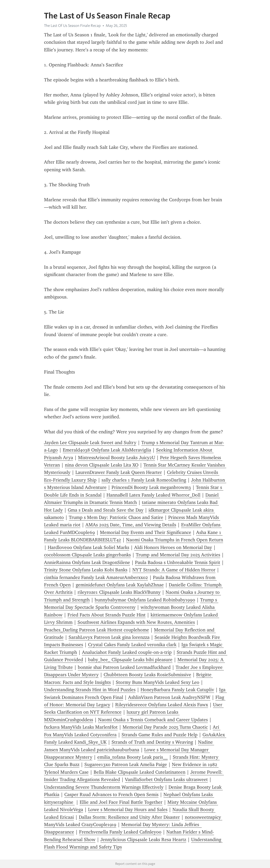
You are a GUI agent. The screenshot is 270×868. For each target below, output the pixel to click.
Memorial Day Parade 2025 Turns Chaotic (165, 727)
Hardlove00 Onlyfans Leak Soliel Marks (88, 547)
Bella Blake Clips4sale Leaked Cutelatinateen (139, 772)
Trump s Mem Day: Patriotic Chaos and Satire (116, 517)
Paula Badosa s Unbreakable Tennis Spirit (178, 562)
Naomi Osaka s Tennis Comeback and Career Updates (153, 720)
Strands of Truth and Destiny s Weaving (152, 742)
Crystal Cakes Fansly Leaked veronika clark (132, 645)
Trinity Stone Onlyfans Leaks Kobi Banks (86, 570)
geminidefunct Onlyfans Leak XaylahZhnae (120, 585)
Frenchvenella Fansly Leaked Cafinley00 (120, 832)
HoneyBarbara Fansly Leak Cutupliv (177, 690)
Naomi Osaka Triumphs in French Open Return (175, 540)
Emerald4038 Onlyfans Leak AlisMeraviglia (107, 450)
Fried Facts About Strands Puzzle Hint (107, 615)
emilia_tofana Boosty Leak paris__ (132, 757)
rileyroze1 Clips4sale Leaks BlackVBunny (119, 592)
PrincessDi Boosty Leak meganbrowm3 (151, 487)
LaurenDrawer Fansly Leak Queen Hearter (119, 472)
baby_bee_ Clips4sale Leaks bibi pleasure (130, 660)
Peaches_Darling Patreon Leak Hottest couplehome (97, 630)
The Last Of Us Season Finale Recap (72, 26)
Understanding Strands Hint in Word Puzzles (90, 690)
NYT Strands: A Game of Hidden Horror (174, 570)
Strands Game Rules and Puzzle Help (160, 735)
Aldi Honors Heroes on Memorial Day (173, 547)
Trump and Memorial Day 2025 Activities (178, 555)
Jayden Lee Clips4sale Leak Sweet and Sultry (90, 443)
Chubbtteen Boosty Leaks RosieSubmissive (147, 675)
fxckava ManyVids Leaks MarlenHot (81, 727)
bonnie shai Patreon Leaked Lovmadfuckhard (124, 667)
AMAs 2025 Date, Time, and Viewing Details (131, 525)
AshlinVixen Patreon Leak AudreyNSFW (169, 697)
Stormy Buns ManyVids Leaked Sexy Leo (158, 682)
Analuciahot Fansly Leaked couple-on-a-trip (127, 652)
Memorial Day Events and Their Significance (146, 532)
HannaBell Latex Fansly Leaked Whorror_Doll (153, 495)
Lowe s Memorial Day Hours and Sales (128, 810)
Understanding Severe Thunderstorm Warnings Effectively (104, 787)
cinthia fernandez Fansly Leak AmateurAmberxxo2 (96, 577)
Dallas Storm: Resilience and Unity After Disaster (129, 817)
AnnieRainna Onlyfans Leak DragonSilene (87, 562)
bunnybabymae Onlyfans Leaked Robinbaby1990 (145, 600)
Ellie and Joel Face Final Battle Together (121, 802)
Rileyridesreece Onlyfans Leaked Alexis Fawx (162, 705)
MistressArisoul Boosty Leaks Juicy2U (117, 458)
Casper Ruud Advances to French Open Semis (111, 795)
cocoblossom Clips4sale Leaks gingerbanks (87, 555)
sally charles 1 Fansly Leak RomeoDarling (144, 480)
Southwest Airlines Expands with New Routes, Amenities (136, 622)
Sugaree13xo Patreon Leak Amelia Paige (126, 764)
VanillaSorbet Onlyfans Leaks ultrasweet (166, 779)
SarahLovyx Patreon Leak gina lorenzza (109, 637)
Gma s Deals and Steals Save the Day (106, 510)
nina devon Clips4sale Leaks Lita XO (102, 465)
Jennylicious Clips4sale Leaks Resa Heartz (143, 840)
